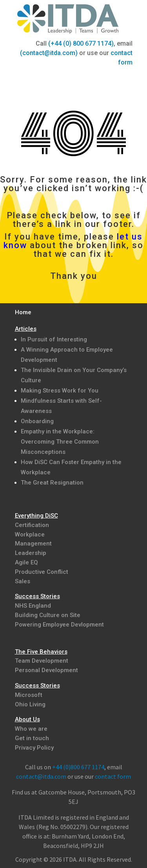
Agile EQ (26, 562)
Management (33, 544)
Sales (23, 581)
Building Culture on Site (48, 615)
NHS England (33, 606)
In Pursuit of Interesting (54, 339)
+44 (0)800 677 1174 (78, 767)
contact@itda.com (41, 776)
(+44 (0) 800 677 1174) (81, 43)
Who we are (31, 729)
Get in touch (32, 738)
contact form (113, 776)
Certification (32, 525)
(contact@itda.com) (49, 53)
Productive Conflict (42, 572)
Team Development (42, 661)
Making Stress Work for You (60, 391)
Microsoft (29, 695)
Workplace (30, 534)
